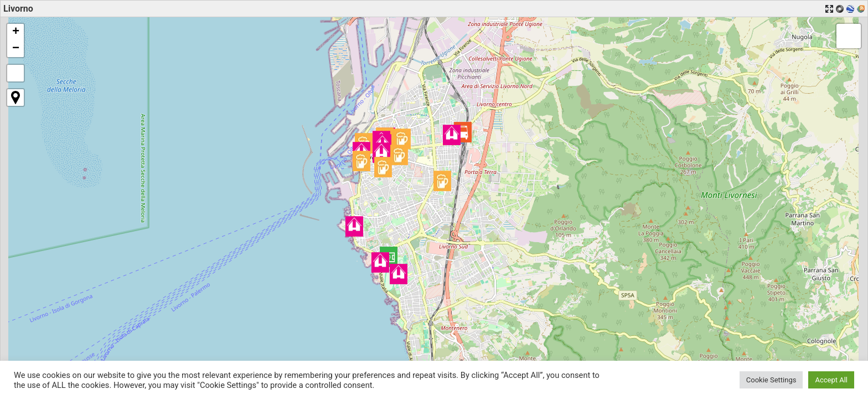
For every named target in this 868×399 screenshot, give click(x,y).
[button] (463, 132)
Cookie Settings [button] (771, 380)
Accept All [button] (831, 380)
